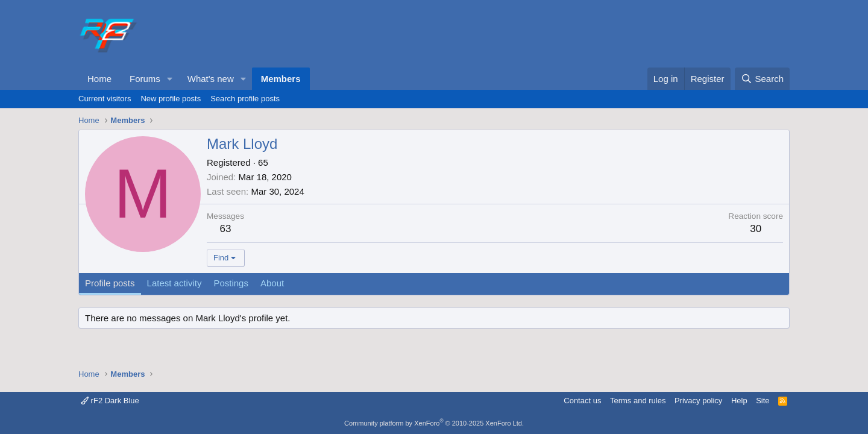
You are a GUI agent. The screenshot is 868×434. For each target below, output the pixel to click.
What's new (211, 79)
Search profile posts (245, 99)
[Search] (762, 79)
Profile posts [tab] (110, 283)
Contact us (582, 401)
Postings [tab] (231, 283)
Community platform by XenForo (434, 423)
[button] (170, 79)
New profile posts (171, 99)
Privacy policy (698, 401)
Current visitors (105, 99)
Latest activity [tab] (175, 283)
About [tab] (272, 283)
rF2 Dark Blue (110, 401)
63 (226, 229)
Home (99, 79)
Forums (145, 79)
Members (281, 79)
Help (739, 401)
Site (763, 401)
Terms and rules (638, 401)
